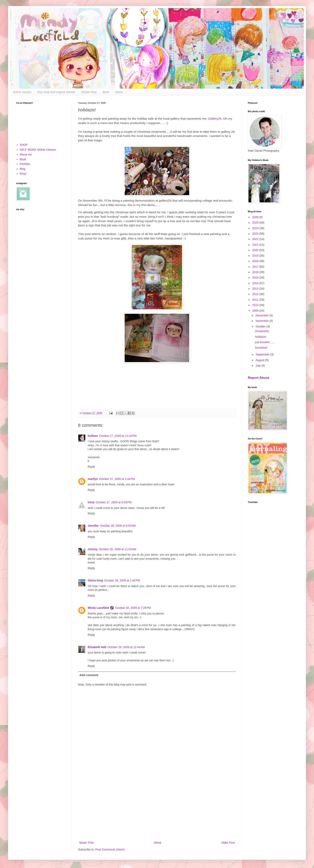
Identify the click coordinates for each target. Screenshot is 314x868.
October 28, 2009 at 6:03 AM (118, 526)
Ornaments (262, 331)
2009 (256, 311)
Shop (23, 174)
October (261, 326)
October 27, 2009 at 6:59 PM (114, 502)
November (262, 321)
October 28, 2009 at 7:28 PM (133, 608)
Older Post (228, 843)
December (262, 315)
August (260, 360)
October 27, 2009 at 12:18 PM (118, 436)
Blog (23, 169)
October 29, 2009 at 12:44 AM (126, 647)
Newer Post (86, 843)
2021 (256, 245)
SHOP (24, 145)
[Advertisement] (157, 807)
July (258, 366)
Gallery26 (215, 119)
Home (119, 92)
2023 (256, 234)
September (263, 354)
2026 (256, 217)
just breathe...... (265, 342)
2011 (256, 300)
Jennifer (93, 526)
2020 (256, 250)
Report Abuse (259, 378)
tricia (91, 502)
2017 (256, 267)
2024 (256, 228)
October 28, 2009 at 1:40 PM (122, 580)
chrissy (93, 549)
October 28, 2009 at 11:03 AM (117, 549)
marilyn (93, 479)
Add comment (89, 675)
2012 (256, 294)
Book (106, 92)
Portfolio (25, 164)
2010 (256, 305)
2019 (256, 256)
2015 (256, 278)
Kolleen (93, 436)
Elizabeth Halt (97, 647)
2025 (256, 223)
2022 (256, 239)
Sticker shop (89, 92)
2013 (256, 289)
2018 (256, 261)
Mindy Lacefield (98, 608)
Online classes (22, 92)
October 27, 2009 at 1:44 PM (117, 479)
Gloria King (95, 580)
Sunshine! (261, 348)
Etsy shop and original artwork (56, 92)
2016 (256, 272)
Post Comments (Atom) (110, 849)
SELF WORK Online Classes (38, 150)
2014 (256, 283)
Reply (91, 467)
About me (26, 154)
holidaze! (261, 337)
